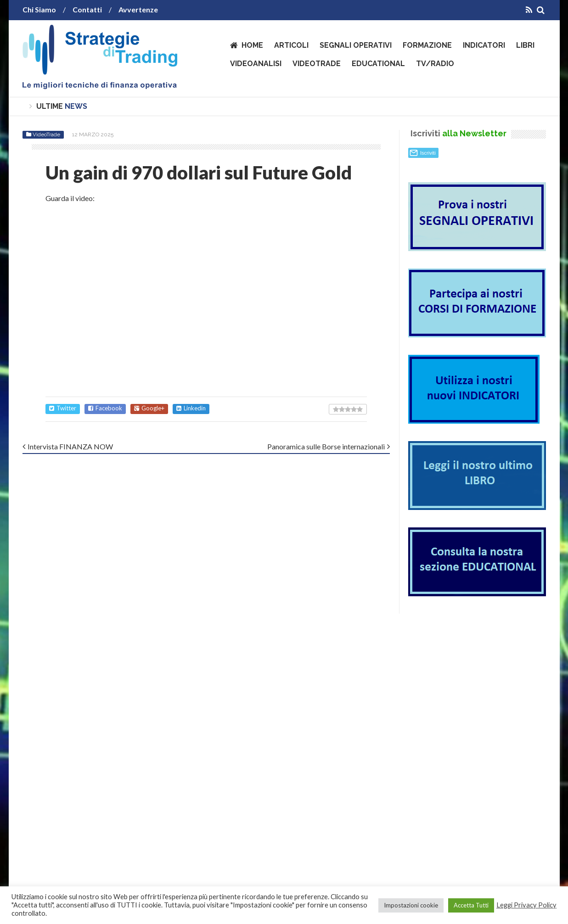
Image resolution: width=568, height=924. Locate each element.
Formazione (427, 45)
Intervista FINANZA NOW (70, 446)
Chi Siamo (39, 9)
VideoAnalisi (256, 64)
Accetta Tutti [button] (471, 905)
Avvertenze (138, 9)
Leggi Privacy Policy (526, 905)
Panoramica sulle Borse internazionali (326, 446)
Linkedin (191, 408)
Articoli (291, 45)
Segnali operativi (356, 45)
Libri (525, 45)
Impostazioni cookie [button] (411, 905)
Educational (378, 64)
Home (252, 45)
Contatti (87, 9)
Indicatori (484, 45)
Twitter (63, 408)
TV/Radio (435, 64)
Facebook (105, 408)
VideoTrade (317, 64)
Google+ (149, 408)
